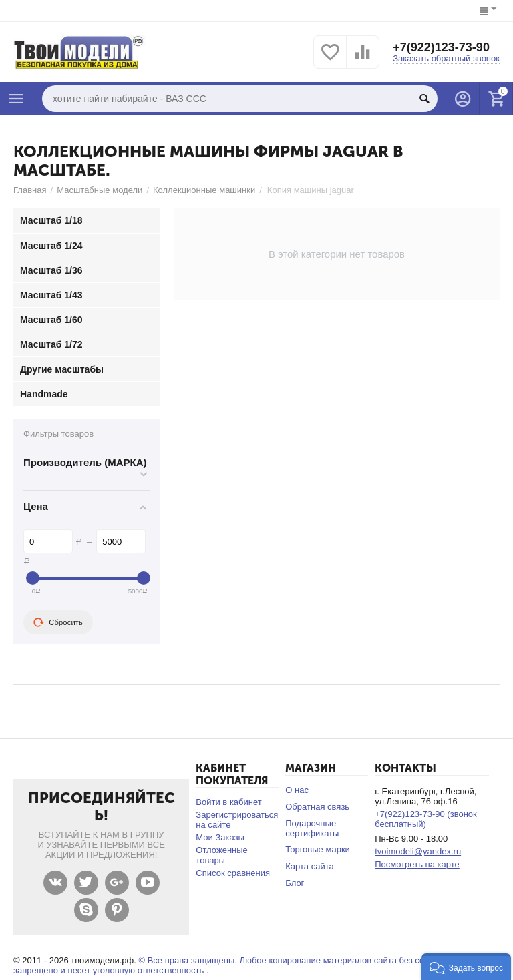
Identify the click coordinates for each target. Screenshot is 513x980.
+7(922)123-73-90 (441, 47)
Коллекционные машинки (204, 190)
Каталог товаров (16, 99)
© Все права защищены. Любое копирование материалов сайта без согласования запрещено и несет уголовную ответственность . (242, 965)
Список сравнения (233, 873)
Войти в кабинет (228, 802)
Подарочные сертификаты (312, 828)
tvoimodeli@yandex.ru (418, 851)
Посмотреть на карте (417, 864)
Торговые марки (318, 849)
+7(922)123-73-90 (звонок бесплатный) (426, 819)
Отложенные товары (222, 855)
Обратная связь (317, 807)
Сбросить (58, 622)
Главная (30, 190)
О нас (297, 790)
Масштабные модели (100, 190)
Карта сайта (310, 866)
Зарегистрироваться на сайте (237, 820)
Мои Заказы (220, 837)
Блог (295, 883)
